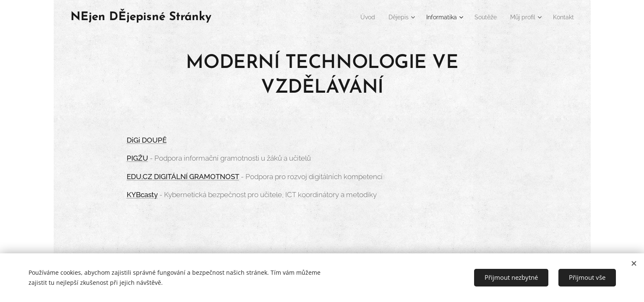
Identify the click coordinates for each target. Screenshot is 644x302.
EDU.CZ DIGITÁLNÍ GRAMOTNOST (183, 177)
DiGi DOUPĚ (146, 140)
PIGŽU (137, 158)
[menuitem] (352, 17)
